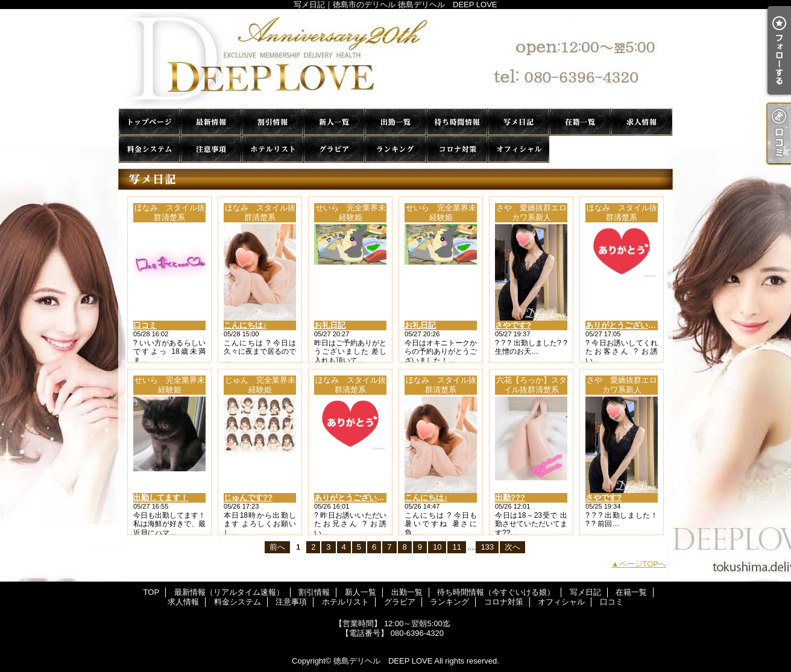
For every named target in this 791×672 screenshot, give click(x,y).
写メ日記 (518, 122)
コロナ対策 (457, 149)
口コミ (580, 149)
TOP (150, 122)
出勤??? (510, 498)
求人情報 (641, 122)
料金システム (150, 149)
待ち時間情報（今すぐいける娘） (457, 122)
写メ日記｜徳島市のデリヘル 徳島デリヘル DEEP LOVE (395, 59)
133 (487, 547)
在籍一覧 (580, 122)
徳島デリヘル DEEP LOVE (383, 661)
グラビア (334, 149)
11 (456, 547)
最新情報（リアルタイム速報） (211, 122)
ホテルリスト (273, 149)
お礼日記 (330, 325)
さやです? (513, 325)
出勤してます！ (161, 498)
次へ (512, 547)
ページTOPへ (643, 564)
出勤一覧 (395, 122)
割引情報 (273, 122)
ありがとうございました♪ (631, 325)
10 (437, 547)
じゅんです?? (248, 498)
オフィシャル (518, 149)
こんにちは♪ (245, 325)
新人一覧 (334, 122)
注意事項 (211, 149)
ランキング (395, 149)
